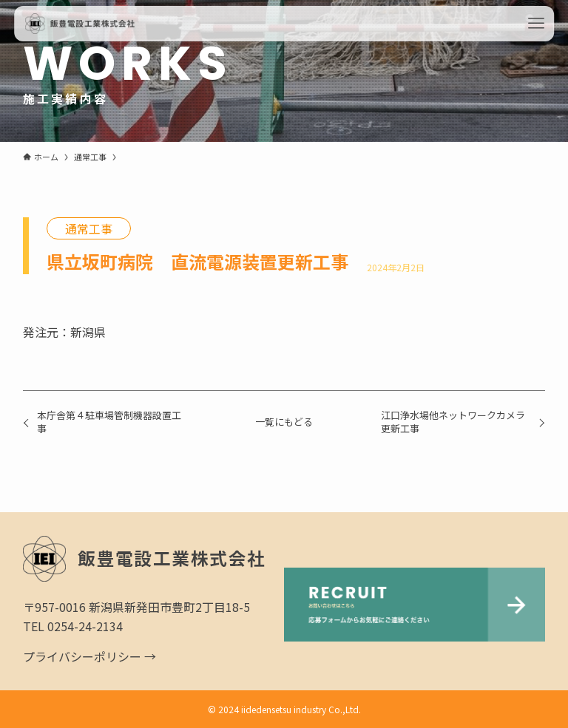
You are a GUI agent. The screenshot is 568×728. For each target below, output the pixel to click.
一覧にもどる (284, 422)
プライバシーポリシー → (89, 656)
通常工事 (89, 228)
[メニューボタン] (536, 24)
